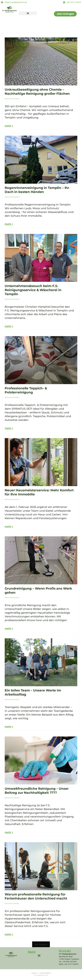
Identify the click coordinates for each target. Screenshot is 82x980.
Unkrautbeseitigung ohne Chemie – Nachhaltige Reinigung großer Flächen (37, 92)
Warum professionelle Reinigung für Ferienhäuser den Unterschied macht (36, 896)
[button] (28, 13)
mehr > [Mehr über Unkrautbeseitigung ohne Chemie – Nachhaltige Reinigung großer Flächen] (9, 126)
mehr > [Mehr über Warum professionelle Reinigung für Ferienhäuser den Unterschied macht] (9, 934)
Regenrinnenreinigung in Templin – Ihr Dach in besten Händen (37, 190)
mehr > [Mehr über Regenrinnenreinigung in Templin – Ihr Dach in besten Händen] (9, 224)
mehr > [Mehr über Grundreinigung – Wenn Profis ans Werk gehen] (9, 628)
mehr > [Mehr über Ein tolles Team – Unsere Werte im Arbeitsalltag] (9, 727)
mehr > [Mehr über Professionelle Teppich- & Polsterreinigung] (9, 428)
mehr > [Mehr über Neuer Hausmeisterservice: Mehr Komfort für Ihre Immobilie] (9, 526)
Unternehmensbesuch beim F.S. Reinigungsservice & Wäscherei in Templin (33, 290)
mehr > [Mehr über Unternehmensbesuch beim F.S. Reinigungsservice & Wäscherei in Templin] (9, 326)
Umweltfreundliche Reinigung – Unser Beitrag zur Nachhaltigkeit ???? (37, 791)
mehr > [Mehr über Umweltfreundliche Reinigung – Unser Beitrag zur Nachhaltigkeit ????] (9, 832)
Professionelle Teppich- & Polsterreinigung (26, 390)
